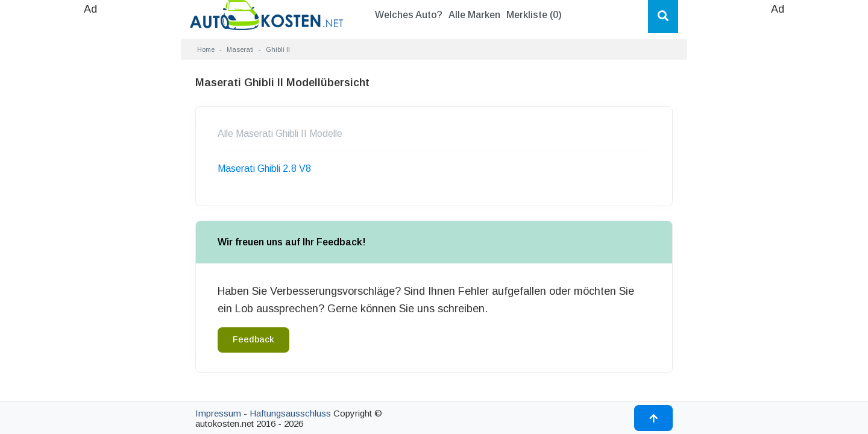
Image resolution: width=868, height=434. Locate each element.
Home (206, 49)
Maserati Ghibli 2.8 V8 (264, 168)
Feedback (253, 339)
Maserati (240, 49)
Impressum (218, 413)
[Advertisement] (90, 199)
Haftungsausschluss (290, 413)
